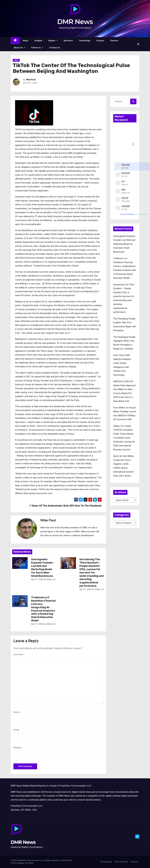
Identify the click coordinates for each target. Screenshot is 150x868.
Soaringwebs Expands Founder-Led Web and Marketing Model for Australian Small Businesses (43, 568)
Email (16, 730)
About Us (19, 48)
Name (16, 712)
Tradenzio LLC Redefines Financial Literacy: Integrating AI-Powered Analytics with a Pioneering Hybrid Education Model (43, 609)
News (26, 41)
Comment (19, 654)
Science (100, 41)
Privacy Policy (106, 862)
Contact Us (55, 48)
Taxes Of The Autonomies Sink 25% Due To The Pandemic (65, 506)
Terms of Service (121, 862)
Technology (85, 41)
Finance (114, 41)
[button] (138, 44)
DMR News (75, 22)
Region (53, 41)
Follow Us (37, 48)
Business (68, 41)
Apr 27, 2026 (37, 579)
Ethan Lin (50, 579)
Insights (38, 41)
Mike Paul (31, 80)
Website (17, 748)
